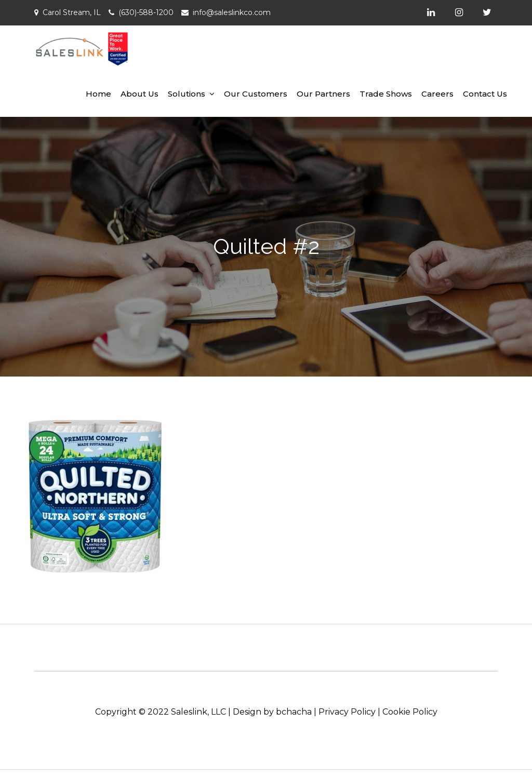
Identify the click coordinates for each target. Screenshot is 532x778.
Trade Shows (386, 94)
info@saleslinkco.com (232, 12)
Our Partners (323, 94)
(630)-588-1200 (146, 12)
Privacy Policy (347, 712)
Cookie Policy (410, 712)
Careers (437, 94)
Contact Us (485, 94)
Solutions (187, 94)
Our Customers (256, 94)
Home (98, 94)
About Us (139, 94)
